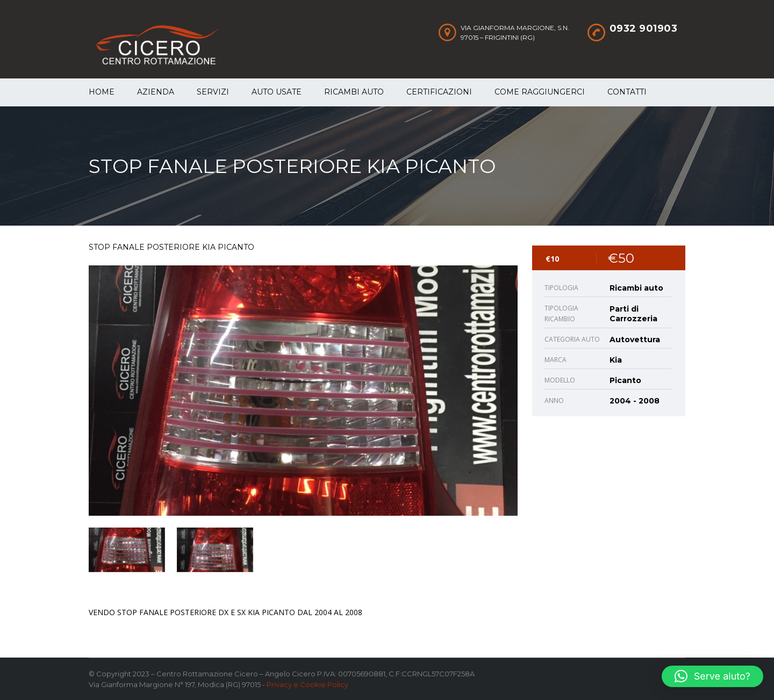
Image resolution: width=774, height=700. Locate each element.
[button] (712, 676)
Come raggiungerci (540, 92)
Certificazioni (439, 92)
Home (102, 92)
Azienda (156, 92)
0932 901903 (644, 28)
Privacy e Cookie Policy (307, 684)
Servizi (213, 92)
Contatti (627, 92)
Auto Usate (277, 92)
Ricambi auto (354, 92)
